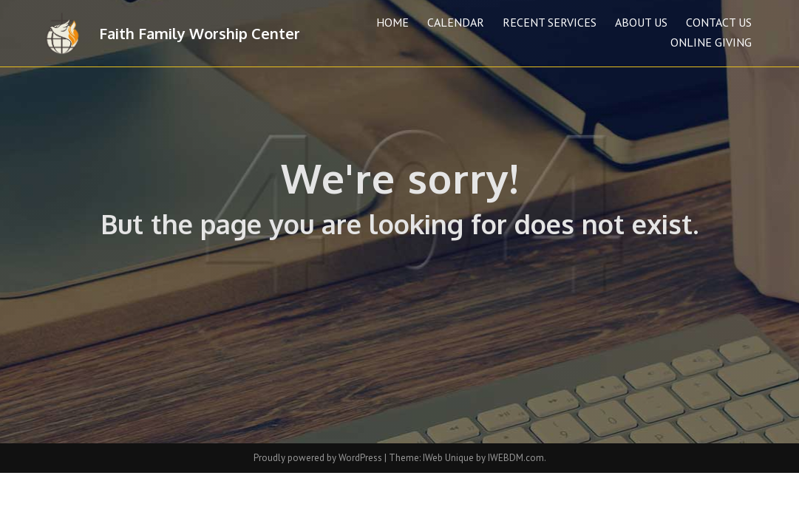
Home (392, 22)
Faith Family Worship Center (200, 33)
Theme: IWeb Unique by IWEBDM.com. (467, 458)
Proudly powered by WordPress (319, 458)
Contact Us (719, 22)
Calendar (456, 22)
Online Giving (711, 42)
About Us (641, 22)
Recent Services (550, 22)
